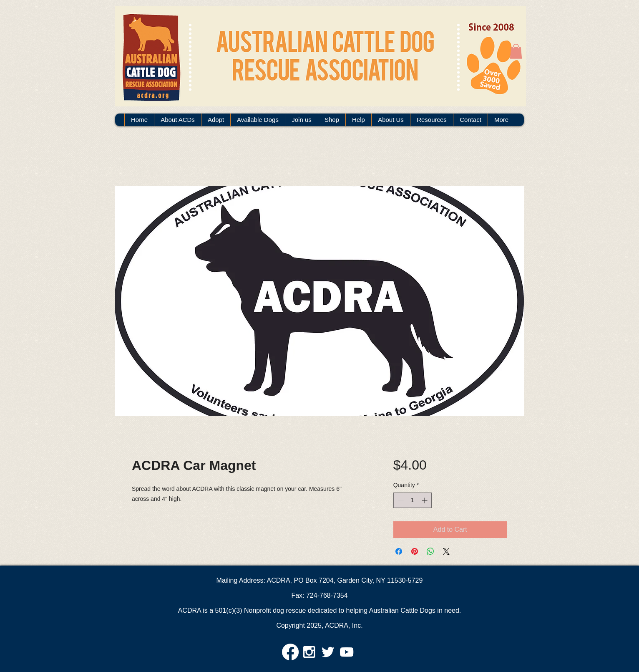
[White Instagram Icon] (309, 652)
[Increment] (425, 500)
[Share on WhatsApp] (430, 551)
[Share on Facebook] (399, 551)
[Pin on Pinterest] (415, 551)
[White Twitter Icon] (328, 652)
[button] (516, 51)
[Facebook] (290, 652)
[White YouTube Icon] (347, 652)
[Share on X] (446, 551)
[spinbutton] (413, 500)
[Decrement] (400, 500)
